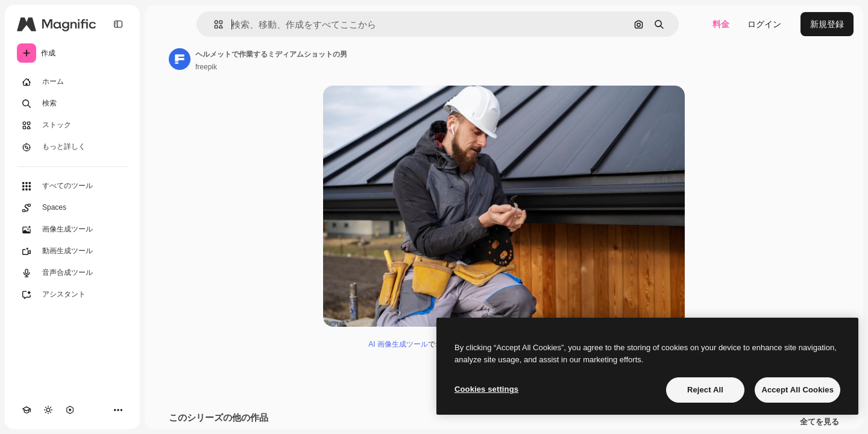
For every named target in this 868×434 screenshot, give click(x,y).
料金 (721, 24)
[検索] (72, 104)
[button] (214, 24)
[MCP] (70, 410)
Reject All (705, 390)
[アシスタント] (72, 295)
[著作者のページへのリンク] (180, 59)
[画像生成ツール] (72, 230)
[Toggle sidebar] (118, 24)
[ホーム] (72, 82)
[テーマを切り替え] (48, 410)
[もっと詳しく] (72, 147)
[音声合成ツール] (72, 273)
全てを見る (819, 422)
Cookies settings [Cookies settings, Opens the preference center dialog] (486, 389)
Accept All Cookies (797, 390)
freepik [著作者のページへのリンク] (206, 67)
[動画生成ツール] (72, 251)
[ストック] (72, 125)
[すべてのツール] (72, 186)
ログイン (764, 24)
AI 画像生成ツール (398, 344)
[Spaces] (72, 208)
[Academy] (27, 410)
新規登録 (827, 24)
